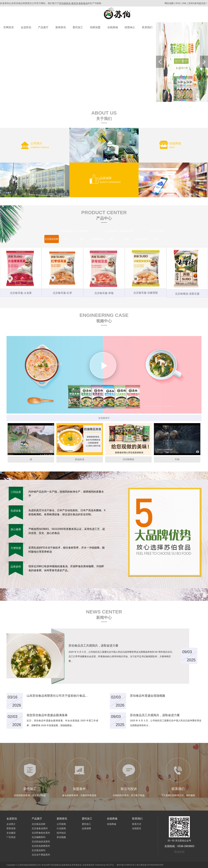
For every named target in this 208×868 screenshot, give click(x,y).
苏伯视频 (61, 837)
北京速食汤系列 (40, 828)
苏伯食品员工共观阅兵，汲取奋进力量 (155, 715)
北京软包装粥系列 (41, 846)
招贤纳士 (130, 27)
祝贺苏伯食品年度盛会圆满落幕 (47, 715)
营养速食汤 (77, 865)
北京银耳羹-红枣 (62, 293)
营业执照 (179, 852)
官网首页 (9, 27)
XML (184, 3)
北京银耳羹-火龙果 (21, 293)
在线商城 (113, 27)
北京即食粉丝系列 (41, 833)
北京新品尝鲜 (39, 824)
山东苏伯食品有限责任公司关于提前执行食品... (57, 696)
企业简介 (11, 824)
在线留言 (137, 828)
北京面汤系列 (39, 850)
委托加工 (78, 27)
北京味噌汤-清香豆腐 (187, 294)
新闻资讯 (61, 27)
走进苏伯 (26, 27)
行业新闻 (61, 828)
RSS (178, 3)
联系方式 (137, 824)
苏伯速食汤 (56, 865)
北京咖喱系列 (39, 837)
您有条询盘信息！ (198, 3)
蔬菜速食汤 (66, 865)
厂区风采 (11, 837)
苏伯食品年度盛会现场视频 (148, 696)
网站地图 (169, 3)
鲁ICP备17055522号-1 (126, 865)
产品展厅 (43, 27)
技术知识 (61, 833)
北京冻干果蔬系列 (41, 855)
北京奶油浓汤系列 (41, 842)
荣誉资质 (11, 828)
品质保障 (86, 828)
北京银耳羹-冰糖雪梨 (146, 293)
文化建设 (11, 833)
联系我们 (147, 27)
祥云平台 (110, 865)
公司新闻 (61, 824)
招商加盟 (95, 27)
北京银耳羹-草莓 (104, 293)
